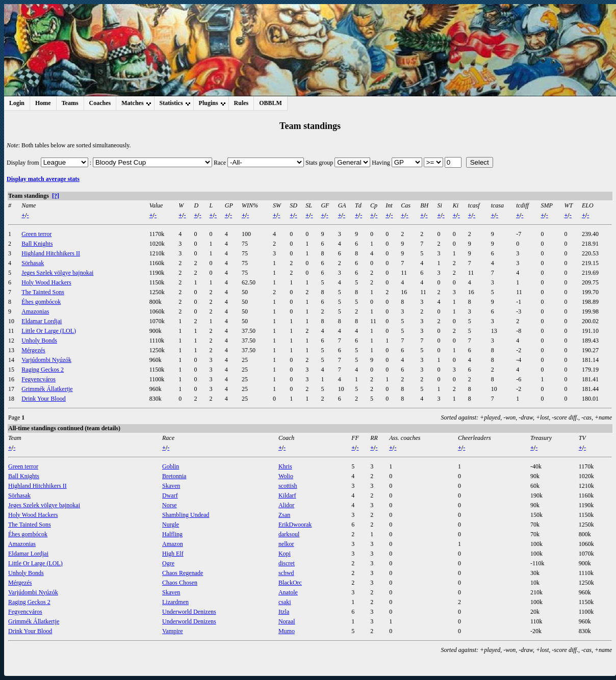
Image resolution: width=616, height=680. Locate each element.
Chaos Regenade (183, 573)
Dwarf (170, 495)
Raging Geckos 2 (43, 370)
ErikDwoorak (295, 525)
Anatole (288, 592)
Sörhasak (33, 263)
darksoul (289, 534)
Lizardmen (175, 602)
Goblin (171, 466)
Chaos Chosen (180, 583)
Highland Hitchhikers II (51, 253)
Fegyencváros (39, 379)
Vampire (173, 631)
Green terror (36, 234)
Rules (241, 103)
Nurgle (171, 525)
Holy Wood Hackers (46, 282)
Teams (70, 103)
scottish (288, 486)
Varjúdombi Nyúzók (46, 360)
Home (43, 103)
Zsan (284, 515)
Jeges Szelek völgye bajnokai (57, 273)
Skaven (171, 486)
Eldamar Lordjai (42, 321)
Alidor (286, 505)
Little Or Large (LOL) (49, 331)
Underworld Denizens (189, 612)
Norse (170, 505)
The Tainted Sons (43, 292)
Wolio (286, 476)
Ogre (168, 563)
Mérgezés (33, 350)
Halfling (172, 534)
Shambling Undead (186, 515)
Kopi (285, 554)
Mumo (287, 631)
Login (17, 103)
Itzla (284, 612)
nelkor (286, 544)
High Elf (173, 554)
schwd (286, 573)
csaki (285, 602)
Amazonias (35, 311)
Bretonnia (174, 476)
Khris (285, 466)
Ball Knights (37, 244)
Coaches (100, 103)
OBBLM (271, 103)
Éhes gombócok (41, 302)
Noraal (287, 621)
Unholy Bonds (39, 341)
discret (287, 563)
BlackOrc (290, 583)
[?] (56, 196)
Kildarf (287, 495)
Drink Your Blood (43, 399)
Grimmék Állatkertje (47, 389)
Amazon (173, 544)
